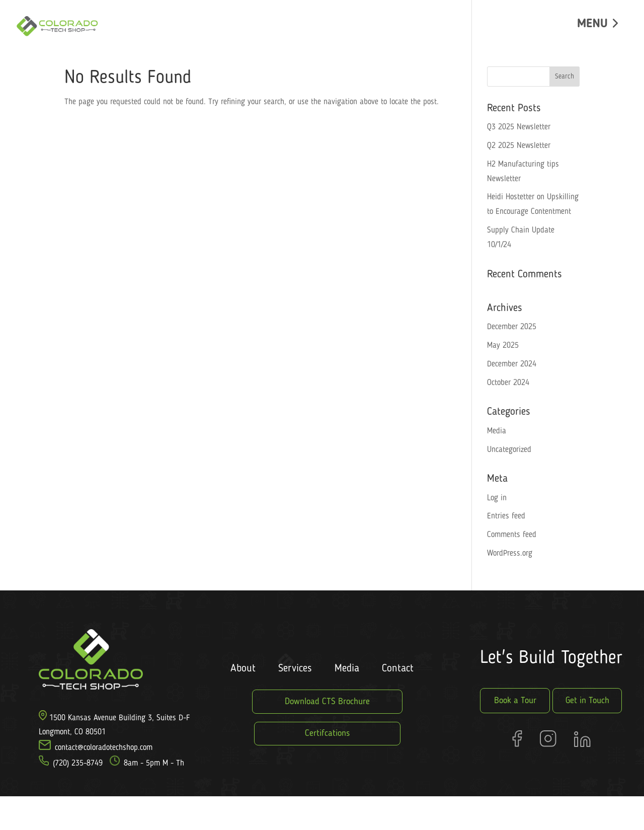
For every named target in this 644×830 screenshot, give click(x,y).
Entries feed (506, 516)
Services (295, 669)
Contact (398, 669)
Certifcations (327, 733)
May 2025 (503, 346)
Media (497, 431)
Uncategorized (509, 450)
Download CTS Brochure (327, 702)
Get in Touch (587, 701)
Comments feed (512, 535)
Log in (497, 498)
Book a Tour (515, 701)
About (243, 669)
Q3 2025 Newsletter (519, 127)
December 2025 (512, 327)
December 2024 (512, 364)
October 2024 (508, 383)
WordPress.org (510, 554)
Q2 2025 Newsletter (519, 146)
